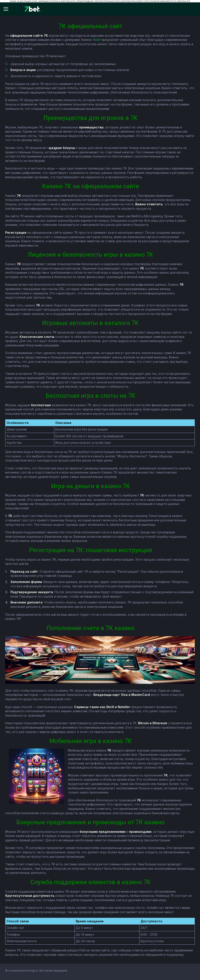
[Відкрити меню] (8, 9)
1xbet (97, 40)
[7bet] (32, 9)
